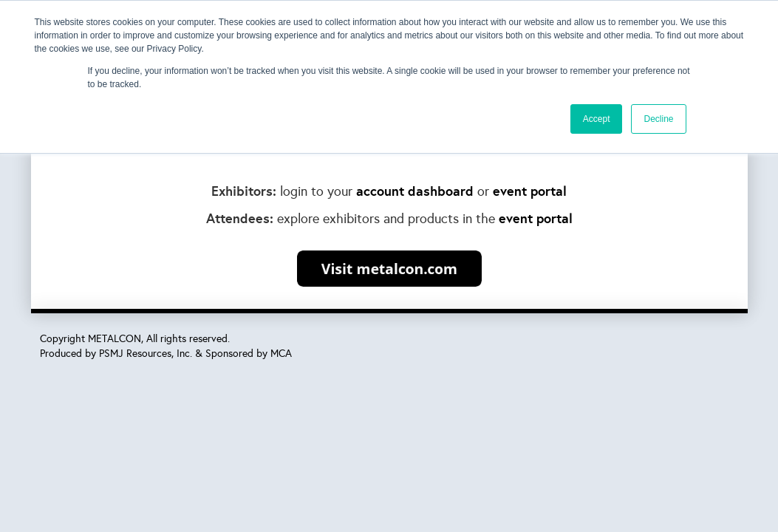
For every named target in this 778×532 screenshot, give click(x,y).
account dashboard (415, 191)
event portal (530, 191)
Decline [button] (658, 119)
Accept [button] (597, 119)
